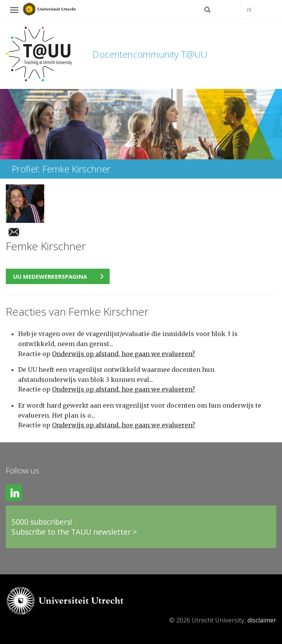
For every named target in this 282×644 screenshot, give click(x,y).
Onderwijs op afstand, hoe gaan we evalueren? (123, 354)
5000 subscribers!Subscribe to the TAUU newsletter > (74, 527)
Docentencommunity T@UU (150, 54)
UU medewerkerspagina (50, 276)
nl (249, 9)
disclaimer (262, 620)
